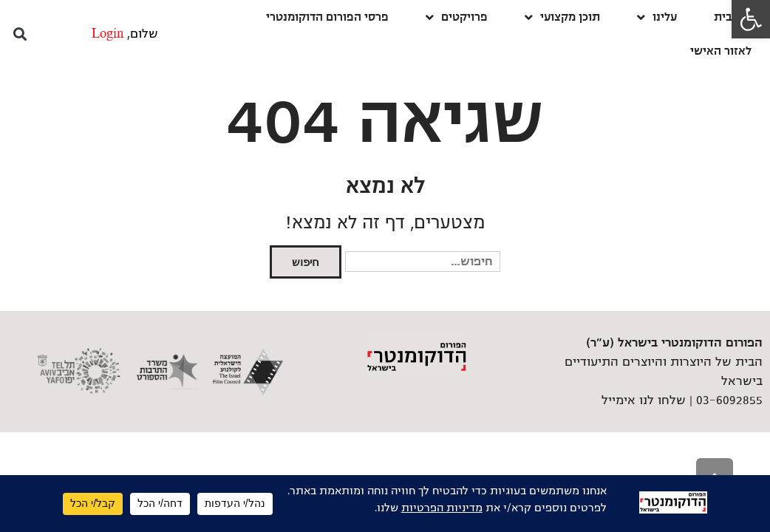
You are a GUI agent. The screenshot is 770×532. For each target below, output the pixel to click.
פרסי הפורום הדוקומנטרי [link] (327, 17)
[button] (20, 34)
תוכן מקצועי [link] (562, 17)
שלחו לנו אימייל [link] (644, 400)
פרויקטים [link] (457, 17)
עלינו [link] (657, 17)
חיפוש (306, 262)
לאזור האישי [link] (721, 51)
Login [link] (108, 34)
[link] (751, 19)
